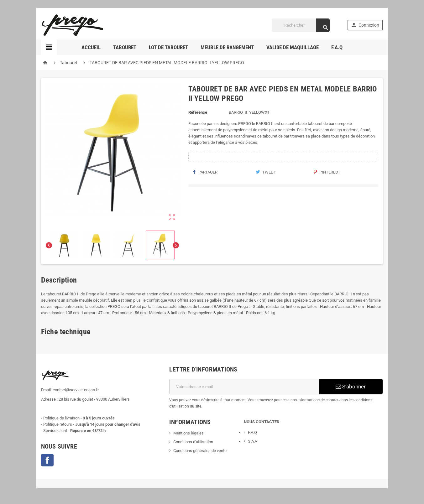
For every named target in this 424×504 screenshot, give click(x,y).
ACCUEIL (91, 47)
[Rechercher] (311, 25)
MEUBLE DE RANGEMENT (227, 47)
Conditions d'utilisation (190, 442)
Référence (196, 112)
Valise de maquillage (293, 47)
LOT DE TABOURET (168, 47)
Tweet (264, 172)
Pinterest (325, 172)
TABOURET (125, 47)
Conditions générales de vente (197, 451)
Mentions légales (186, 433)
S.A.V (254, 441)
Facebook (37, 460)
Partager (203, 172)
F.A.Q (337, 47)
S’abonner (359, 387)
